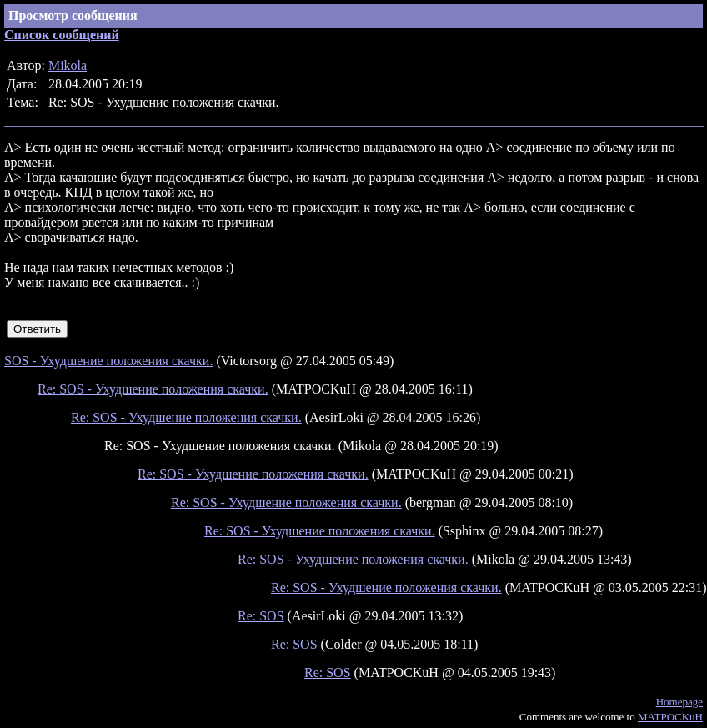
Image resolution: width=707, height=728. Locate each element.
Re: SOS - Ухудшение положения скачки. (153, 389)
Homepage (679, 702)
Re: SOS (261, 616)
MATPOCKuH (670, 717)
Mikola (68, 65)
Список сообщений (62, 35)
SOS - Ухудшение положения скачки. (108, 361)
